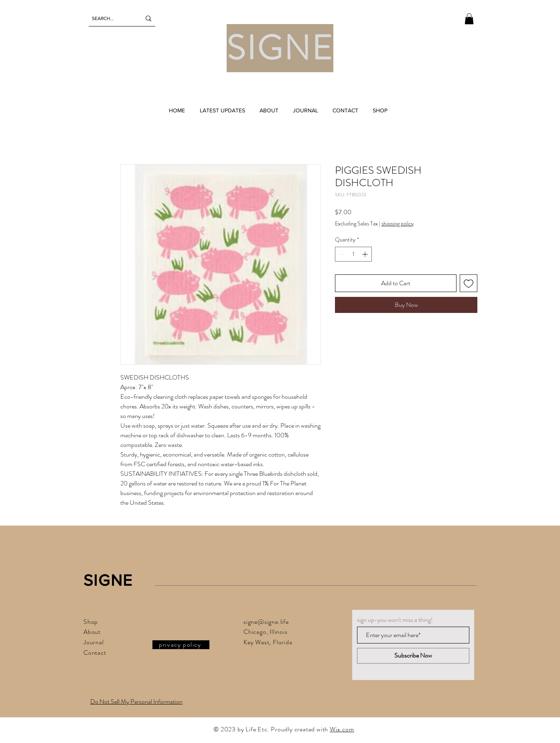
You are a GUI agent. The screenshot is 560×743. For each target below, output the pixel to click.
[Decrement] (341, 254)
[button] (469, 19)
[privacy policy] (181, 645)
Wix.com (342, 729)
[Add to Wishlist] (469, 283)
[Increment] (366, 254)
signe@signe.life (266, 622)
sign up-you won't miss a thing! (395, 620)
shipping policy (398, 224)
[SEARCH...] (110, 18)
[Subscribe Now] (413, 656)
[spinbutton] (353, 254)
